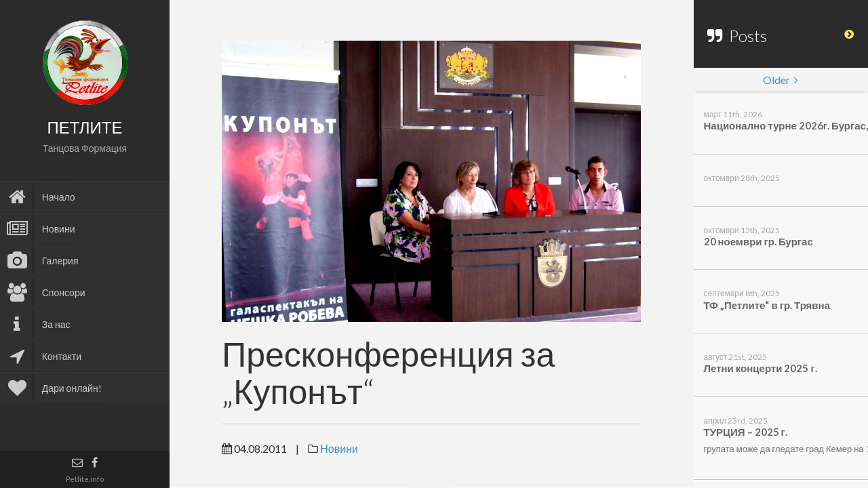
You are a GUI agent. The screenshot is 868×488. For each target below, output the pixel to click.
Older (781, 80)
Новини (339, 448)
